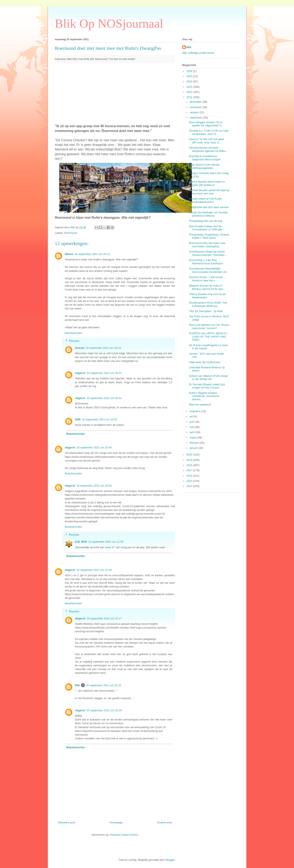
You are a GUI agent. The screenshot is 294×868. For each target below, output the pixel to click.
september (196, 118)
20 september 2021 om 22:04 (94, 570)
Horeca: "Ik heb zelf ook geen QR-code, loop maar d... (207, 141)
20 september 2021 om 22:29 (104, 710)
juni (192, 422)
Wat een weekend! (200, 405)
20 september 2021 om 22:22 (104, 685)
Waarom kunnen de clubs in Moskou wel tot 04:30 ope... (207, 287)
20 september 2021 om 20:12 (92, 254)
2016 (190, 476)
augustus (195, 411)
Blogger (170, 860)
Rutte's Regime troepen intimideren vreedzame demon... (204, 396)
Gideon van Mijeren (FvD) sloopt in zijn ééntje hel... (208, 378)
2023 (190, 87)
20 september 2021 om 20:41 (104, 373)
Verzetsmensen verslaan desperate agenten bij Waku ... (209, 149)
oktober (194, 112)
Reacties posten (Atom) (124, 835)
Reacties (74, 341)
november (196, 107)
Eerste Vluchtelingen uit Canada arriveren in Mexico (208, 214)
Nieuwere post (67, 822)
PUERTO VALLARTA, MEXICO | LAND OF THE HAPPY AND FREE (208, 337)
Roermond (71, 233)
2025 (190, 76)
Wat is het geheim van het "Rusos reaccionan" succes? (209, 327)
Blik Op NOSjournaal (109, 23)
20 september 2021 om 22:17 (104, 618)
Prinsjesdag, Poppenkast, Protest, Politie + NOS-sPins (209, 236)
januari (194, 448)
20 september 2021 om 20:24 (103, 348)
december (196, 102)
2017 (190, 470)
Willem (69, 254)
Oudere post (165, 822)
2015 (190, 481)
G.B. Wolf (81, 542)
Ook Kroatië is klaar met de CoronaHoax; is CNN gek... (207, 228)
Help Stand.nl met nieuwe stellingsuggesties (204, 166)
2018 (190, 465)
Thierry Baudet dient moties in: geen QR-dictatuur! (207, 183)
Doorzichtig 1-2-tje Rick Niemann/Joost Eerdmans (206, 262)
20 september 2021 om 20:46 (94, 447)
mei (192, 427)
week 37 (110, 547)
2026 (190, 71)
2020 (190, 455)
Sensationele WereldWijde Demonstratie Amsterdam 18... (209, 270)
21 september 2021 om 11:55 (106, 542)
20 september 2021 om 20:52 (99, 419)
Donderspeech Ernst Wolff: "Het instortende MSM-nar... (208, 304)
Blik (77, 685)
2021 (190, 97)
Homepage (116, 822)
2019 (190, 460)
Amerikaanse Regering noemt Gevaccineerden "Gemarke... (208, 253)
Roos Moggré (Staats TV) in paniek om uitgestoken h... (206, 124)
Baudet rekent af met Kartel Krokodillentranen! (205, 200)
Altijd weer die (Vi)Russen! (205, 362)
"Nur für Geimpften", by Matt (206, 311)
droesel (80, 348)
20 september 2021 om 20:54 (94, 486)
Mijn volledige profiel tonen (198, 53)
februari (195, 443)
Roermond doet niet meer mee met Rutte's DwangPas (207, 245)
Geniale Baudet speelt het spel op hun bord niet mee (209, 192)
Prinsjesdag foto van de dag (206, 221)
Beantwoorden (74, 333)
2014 (190, 486)
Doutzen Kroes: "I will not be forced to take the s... (206, 279)
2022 (190, 92)
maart (193, 438)
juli (192, 416)
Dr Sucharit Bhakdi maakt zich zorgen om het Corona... (207, 386)
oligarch (80, 373)
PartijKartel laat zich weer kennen (209, 207)
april (192, 432)
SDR (78, 419)
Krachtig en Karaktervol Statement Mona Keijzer (205, 158)
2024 (190, 81)
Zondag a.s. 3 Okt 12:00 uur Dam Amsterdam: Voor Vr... (209, 132)
